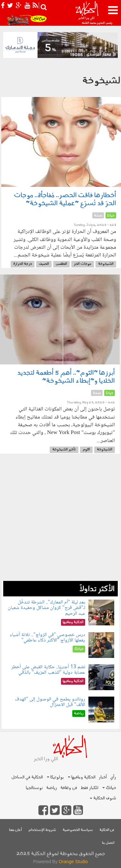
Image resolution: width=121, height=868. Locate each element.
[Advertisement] (60, 521)
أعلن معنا (15, 830)
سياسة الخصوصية (78, 830)
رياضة (52, 788)
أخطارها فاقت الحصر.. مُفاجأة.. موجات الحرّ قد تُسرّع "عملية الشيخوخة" (65, 200)
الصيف (44, 264)
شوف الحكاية (103, 798)
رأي (113, 777)
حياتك (109, 788)
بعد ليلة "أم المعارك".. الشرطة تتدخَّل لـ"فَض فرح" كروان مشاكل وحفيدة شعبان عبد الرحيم (46, 608)
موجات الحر (83, 264)
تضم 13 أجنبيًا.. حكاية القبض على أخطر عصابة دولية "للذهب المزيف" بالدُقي (48, 670)
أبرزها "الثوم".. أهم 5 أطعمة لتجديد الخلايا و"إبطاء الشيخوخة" (66, 377)
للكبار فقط (89, 788)
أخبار (103, 777)
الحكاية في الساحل (27, 777)
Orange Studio (73, 862)
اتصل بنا (108, 843)
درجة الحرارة (23, 264)
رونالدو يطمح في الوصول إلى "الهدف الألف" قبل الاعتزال (50, 702)
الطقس (61, 264)
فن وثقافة (69, 788)
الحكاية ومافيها (82, 777)
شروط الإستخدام (42, 830)
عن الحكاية (107, 830)
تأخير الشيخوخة (64, 450)
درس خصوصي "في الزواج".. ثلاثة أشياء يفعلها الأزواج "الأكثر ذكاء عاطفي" (47, 638)
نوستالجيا (34, 788)
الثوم (86, 450)
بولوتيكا (55, 777)
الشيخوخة (106, 264)
